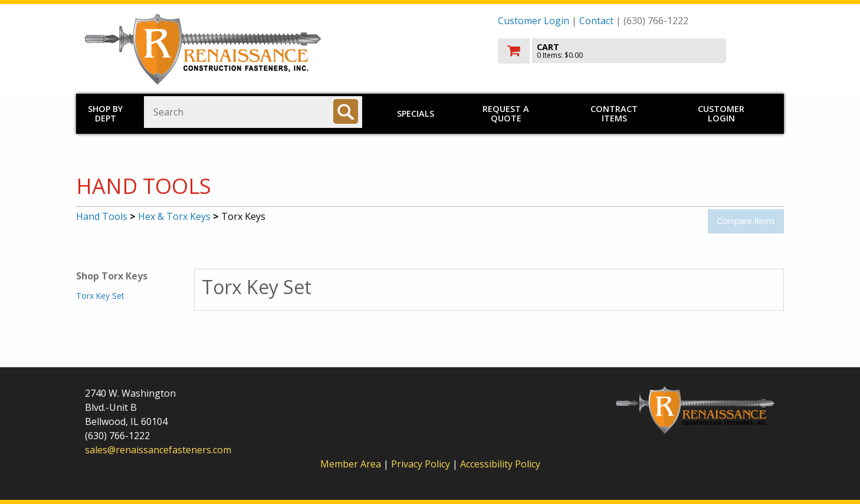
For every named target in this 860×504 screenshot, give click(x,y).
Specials (416, 113)
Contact (596, 21)
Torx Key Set (100, 296)
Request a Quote (506, 113)
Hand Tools (102, 216)
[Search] (346, 111)
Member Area (351, 464)
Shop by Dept (105, 113)
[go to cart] (636, 51)
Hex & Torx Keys (174, 216)
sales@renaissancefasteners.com (158, 450)
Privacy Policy (422, 464)
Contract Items (614, 113)
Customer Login (534, 21)
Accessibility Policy (500, 464)
